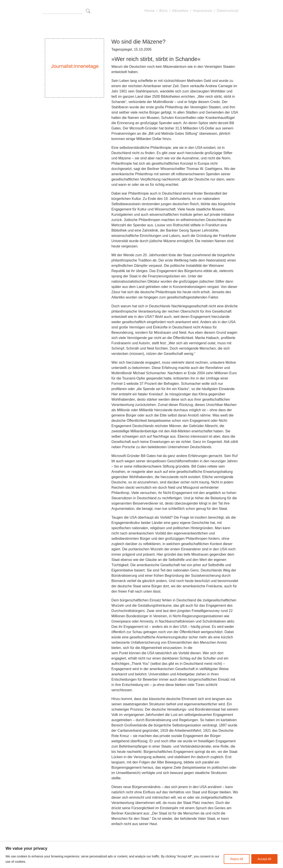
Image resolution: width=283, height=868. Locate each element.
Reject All (237, 859)
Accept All (264, 859)
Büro (163, 11)
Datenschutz (228, 11)
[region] (141, 855)
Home (150, 11)
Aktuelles (180, 11)
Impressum (203, 11)
